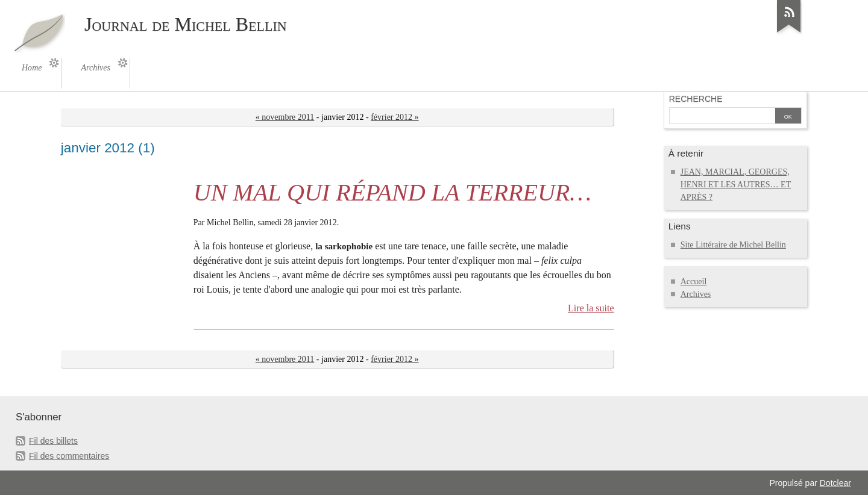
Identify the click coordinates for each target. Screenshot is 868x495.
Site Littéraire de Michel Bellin (733, 245)
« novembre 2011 (285, 117)
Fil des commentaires (69, 456)
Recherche (696, 99)
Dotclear (835, 483)
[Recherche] (722, 117)
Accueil (694, 282)
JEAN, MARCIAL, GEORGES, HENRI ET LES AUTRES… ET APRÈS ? (736, 185)
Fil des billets (53, 441)
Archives (696, 294)
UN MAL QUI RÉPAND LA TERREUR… (392, 192)
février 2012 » (395, 117)
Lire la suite (591, 308)
